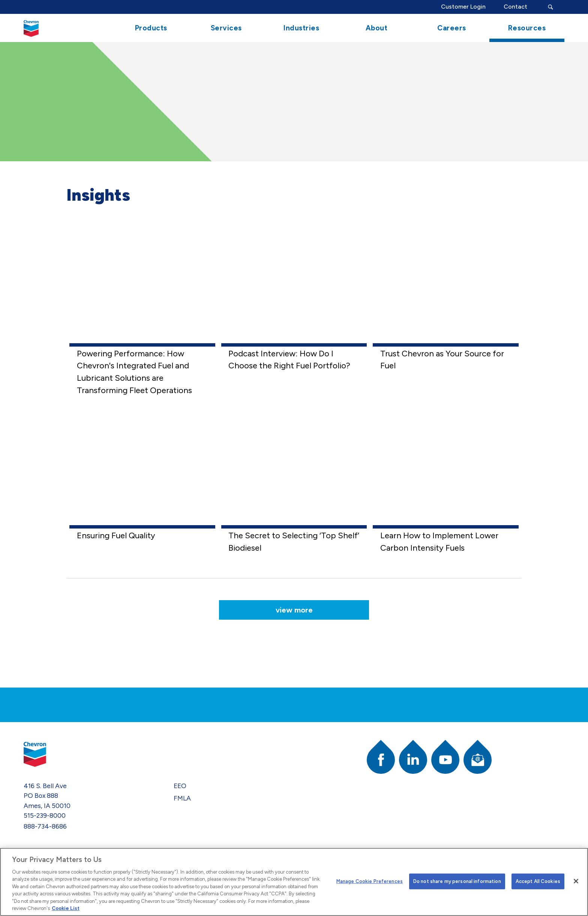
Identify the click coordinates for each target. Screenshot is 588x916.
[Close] (576, 881)
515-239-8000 (45, 815)
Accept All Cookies (538, 881)
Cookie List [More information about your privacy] (66, 908)
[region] (294, 882)
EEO (180, 786)
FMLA (182, 798)
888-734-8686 (45, 826)
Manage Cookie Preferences (370, 881)
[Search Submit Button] (550, 7)
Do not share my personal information (457, 881)
